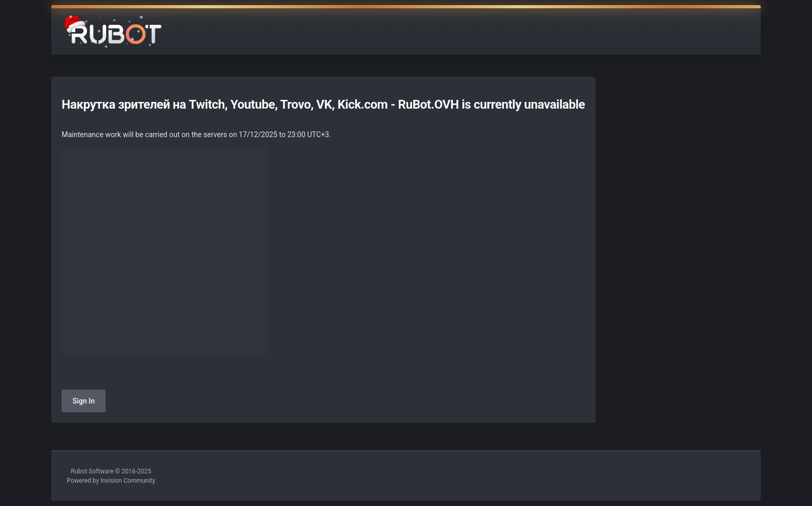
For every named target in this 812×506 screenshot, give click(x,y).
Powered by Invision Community (111, 481)
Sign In (84, 401)
